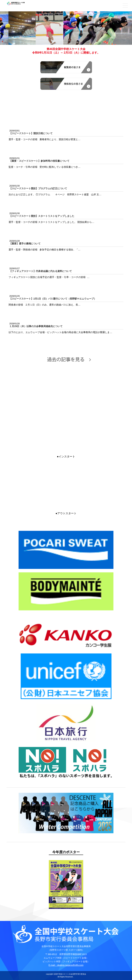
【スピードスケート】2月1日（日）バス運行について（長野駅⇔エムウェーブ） (53, 299)
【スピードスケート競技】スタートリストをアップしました (42, 216)
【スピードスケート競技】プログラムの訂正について (38, 188)
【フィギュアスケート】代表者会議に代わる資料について (41, 271)
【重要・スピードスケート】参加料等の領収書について (39, 161)
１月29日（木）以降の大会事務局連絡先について (36, 326)
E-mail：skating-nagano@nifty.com (66, 965)
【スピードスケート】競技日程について (31, 133)
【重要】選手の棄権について (25, 244)
